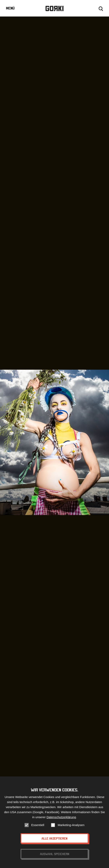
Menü (10, 8)
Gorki (54, 9)
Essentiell (38, 827)
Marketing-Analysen (71, 827)
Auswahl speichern (55, 855)
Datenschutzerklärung (61, 819)
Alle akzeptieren (54, 840)
